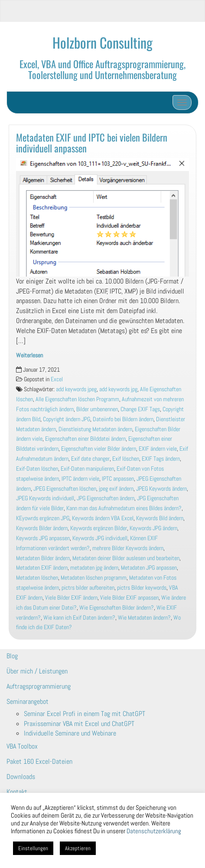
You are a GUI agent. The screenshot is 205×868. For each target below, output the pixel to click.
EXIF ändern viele (158, 449)
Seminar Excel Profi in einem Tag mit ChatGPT (85, 714)
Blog (12, 656)
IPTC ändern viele (80, 479)
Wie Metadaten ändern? (144, 618)
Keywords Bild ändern (160, 518)
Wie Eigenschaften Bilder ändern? (117, 608)
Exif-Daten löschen (37, 469)
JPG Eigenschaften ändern (106, 498)
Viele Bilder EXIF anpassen (129, 598)
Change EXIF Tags (140, 409)
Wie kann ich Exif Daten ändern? (79, 618)
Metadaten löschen (37, 578)
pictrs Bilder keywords (142, 588)
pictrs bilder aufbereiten (88, 588)
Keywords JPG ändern (153, 528)
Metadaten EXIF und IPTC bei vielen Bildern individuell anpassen (92, 142)
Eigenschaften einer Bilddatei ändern (85, 439)
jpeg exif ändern (116, 489)
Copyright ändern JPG (67, 419)
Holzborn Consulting (102, 42)
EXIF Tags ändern (161, 459)
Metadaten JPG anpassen (149, 568)
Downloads (21, 777)
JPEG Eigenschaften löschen (65, 489)
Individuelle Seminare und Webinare (70, 733)
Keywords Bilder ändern (42, 528)
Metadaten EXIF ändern (42, 568)
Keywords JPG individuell (100, 538)
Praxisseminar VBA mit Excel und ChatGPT (79, 724)
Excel (57, 379)
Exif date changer (90, 459)
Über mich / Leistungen (37, 671)
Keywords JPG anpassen (43, 538)
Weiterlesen (29, 355)
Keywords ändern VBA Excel (103, 518)
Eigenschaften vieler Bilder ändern (99, 449)
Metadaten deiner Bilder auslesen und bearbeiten (126, 558)
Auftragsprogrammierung (39, 686)
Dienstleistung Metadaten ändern (95, 429)
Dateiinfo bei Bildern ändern (123, 419)
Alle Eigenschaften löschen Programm (77, 399)
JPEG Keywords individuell (45, 498)
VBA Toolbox (22, 746)
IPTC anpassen (118, 479)
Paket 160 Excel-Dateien (39, 761)
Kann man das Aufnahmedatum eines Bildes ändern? (124, 508)
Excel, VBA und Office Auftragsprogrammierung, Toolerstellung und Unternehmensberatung (102, 69)
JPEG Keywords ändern (161, 489)
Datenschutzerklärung (154, 831)
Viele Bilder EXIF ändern (71, 598)
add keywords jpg (118, 389)
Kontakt (17, 792)
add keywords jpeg (76, 389)
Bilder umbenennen (97, 409)
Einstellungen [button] (33, 848)
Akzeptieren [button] (78, 848)
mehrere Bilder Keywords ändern (128, 548)
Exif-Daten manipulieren (87, 469)
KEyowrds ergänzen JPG (43, 518)
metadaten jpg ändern (94, 568)
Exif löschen (126, 459)
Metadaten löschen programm (94, 578)
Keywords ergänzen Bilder (99, 528)
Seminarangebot (28, 701)
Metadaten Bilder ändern (43, 558)
